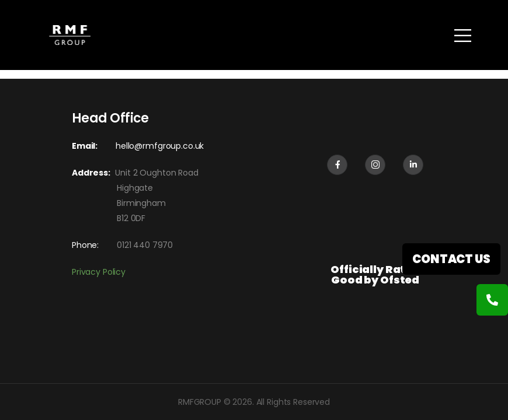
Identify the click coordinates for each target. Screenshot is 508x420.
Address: (93, 173)
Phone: (85, 245)
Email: (85, 146)
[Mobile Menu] (463, 35)
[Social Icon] (337, 165)
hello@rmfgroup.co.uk (160, 146)
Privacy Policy (99, 272)
